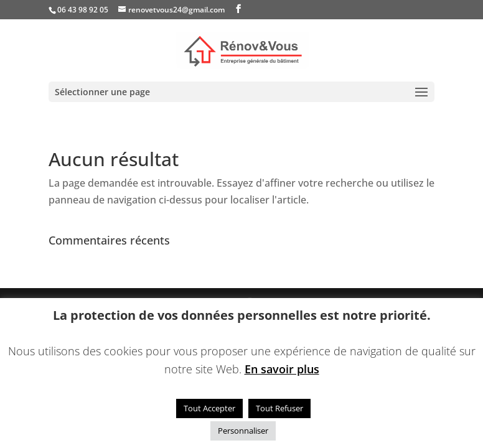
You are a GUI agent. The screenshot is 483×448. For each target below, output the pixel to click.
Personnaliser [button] (243, 431)
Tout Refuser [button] (279, 408)
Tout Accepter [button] (209, 408)
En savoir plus (282, 369)
